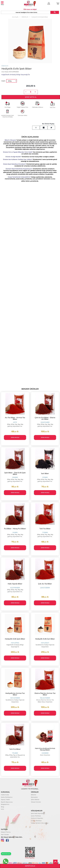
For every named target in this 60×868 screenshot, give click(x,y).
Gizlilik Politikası (36, 821)
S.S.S (2, 809)
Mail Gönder (5, 834)
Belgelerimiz (5, 804)
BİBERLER (5, 66)
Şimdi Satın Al (31, 97)
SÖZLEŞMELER (37, 811)
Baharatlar (34, 797)
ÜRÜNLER (35, 792)
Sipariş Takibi (5, 800)
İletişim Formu (6, 832)
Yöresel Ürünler (36, 802)
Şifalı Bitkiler (35, 800)
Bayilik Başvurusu (7, 802)
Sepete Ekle (30, 866)
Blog (2, 807)
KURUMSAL (5, 792)
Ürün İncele (15, 437)
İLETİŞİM (4, 829)
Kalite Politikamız (7, 797)
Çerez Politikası (36, 816)
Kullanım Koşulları (37, 818)
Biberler (34, 795)
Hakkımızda (5, 795)
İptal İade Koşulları (37, 813)
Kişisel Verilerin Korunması (40, 823)
